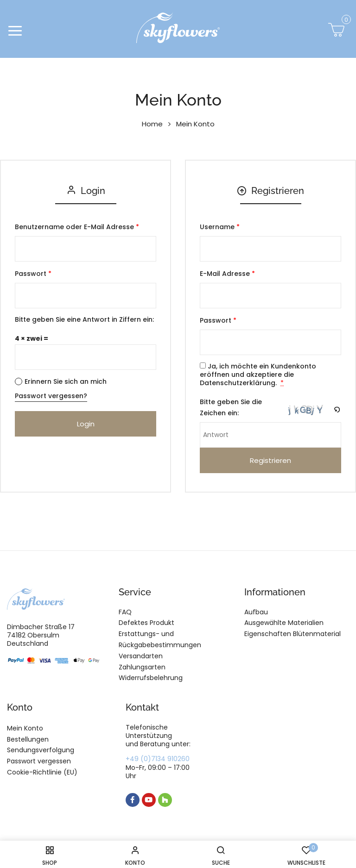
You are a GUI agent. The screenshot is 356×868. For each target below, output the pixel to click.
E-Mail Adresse (227, 274)
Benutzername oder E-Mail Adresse (77, 227)
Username (220, 227)
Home (152, 124)
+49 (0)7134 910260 (158, 759)
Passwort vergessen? (51, 396)
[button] (336, 32)
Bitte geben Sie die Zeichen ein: (231, 407)
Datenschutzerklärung (238, 383)
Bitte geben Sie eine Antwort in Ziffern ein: (84, 319)
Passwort (33, 274)
